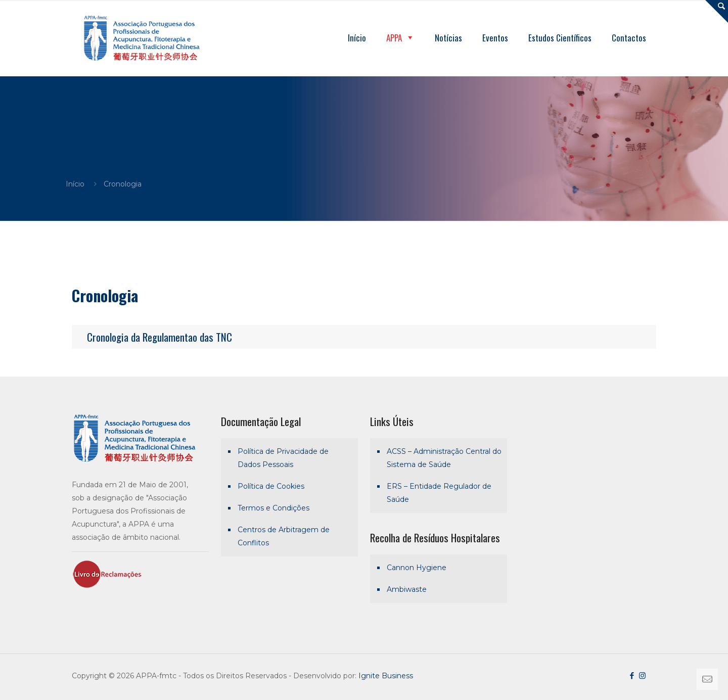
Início (75, 184)
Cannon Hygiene (417, 568)
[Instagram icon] (642, 675)
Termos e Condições (274, 508)
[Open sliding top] (717, 11)
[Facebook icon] (632, 675)
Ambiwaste (407, 589)
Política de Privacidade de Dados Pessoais (283, 458)
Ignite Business (386, 676)
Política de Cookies (271, 486)
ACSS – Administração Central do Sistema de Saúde (444, 458)
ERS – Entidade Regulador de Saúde (439, 493)
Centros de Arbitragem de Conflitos (284, 536)
